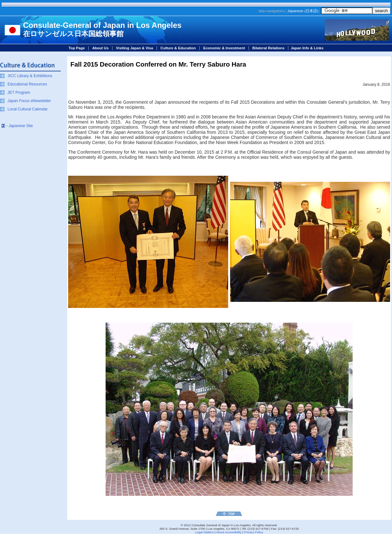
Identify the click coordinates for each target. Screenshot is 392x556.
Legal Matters (204, 532)
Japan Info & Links (307, 48)
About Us (100, 48)
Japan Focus (19, 101)
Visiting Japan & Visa (134, 48)
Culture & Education (178, 48)
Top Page (77, 48)
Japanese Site (21, 126)
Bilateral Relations (268, 48)
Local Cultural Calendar (28, 109)
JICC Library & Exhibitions (30, 76)
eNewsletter (40, 101)
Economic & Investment (224, 48)
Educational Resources (27, 84)
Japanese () (303, 11)
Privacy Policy (253, 532)
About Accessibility (229, 532)
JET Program (19, 93)
